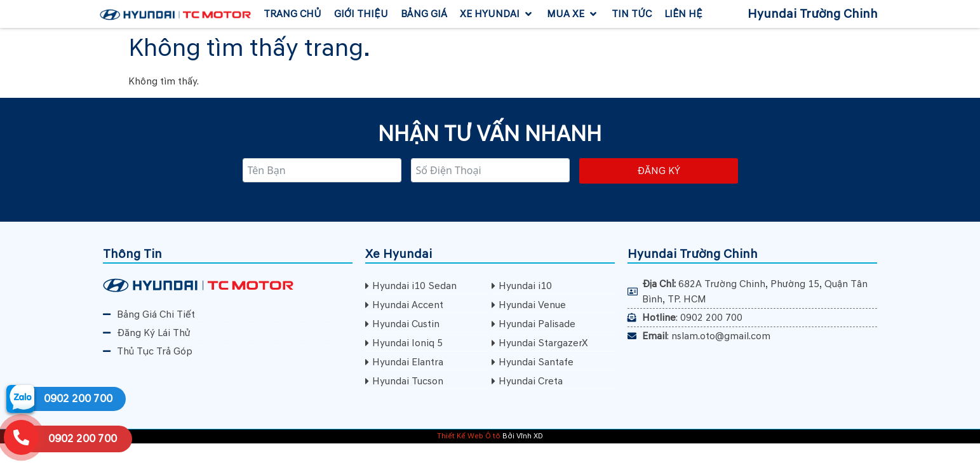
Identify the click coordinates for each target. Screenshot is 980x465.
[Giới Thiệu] (361, 14)
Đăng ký (659, 171)
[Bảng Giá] (424, 14)
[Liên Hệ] (683, 14)
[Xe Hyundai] (497, 14)
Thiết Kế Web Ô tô (469, 436)
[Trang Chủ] (292, 14)
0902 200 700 (78, 399)
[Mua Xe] (573, 14)
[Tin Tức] (632, 14)
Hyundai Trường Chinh (813, 14)
